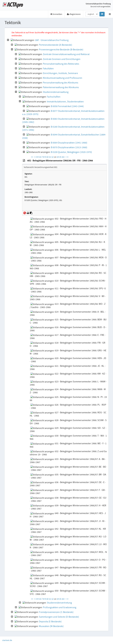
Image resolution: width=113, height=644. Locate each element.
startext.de (7, 640)
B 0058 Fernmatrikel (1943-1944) (67, 106)
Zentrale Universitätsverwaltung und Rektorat (66, 54)
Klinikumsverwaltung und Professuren (63, 78)
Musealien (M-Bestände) (51, 626)
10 (48, 157)
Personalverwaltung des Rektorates (61, 64)
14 (58, 157)
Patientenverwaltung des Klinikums (61, 87)
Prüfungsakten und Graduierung (60, 607)
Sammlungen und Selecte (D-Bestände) (59, 617)
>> (67, 157)
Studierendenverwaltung (56, 92)
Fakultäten (48, 69)
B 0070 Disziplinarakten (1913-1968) (69, 147)
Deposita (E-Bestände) (50, 622)
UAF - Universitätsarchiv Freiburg (52, 40)
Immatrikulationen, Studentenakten (65, 102)
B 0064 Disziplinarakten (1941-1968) (69, 143)
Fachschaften (54, 97)
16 (63, 157)
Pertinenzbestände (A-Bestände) (56, 45)
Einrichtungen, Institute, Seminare (60, 73)
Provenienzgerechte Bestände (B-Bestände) (61, 50)
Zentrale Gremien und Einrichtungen (62, 59)
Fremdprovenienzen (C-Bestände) (56, 612)
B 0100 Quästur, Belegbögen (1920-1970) (71, 152)
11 (50, 157)
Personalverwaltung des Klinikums (61, 83)
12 (53, 157)
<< (32, 157)
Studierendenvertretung (59, 603)
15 (60, 157)
